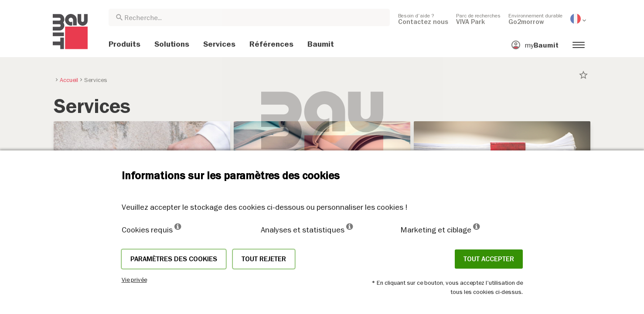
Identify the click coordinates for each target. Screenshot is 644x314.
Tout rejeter (264, 259)
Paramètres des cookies (174, 259)
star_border (583, 75)
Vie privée (134, 280)
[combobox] (249, 17)
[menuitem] (423, 19)
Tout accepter (489, 259)
